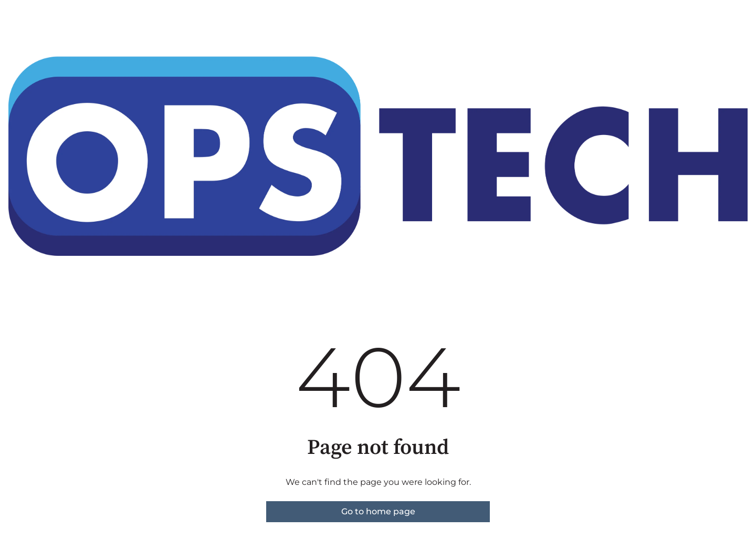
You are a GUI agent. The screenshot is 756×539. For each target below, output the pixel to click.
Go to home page (378, 511)
